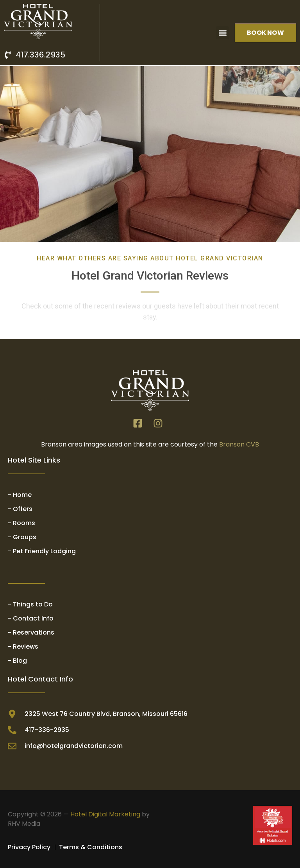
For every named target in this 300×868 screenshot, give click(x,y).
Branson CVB (239, 444)
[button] (222, 33)
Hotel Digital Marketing (105, 814)
